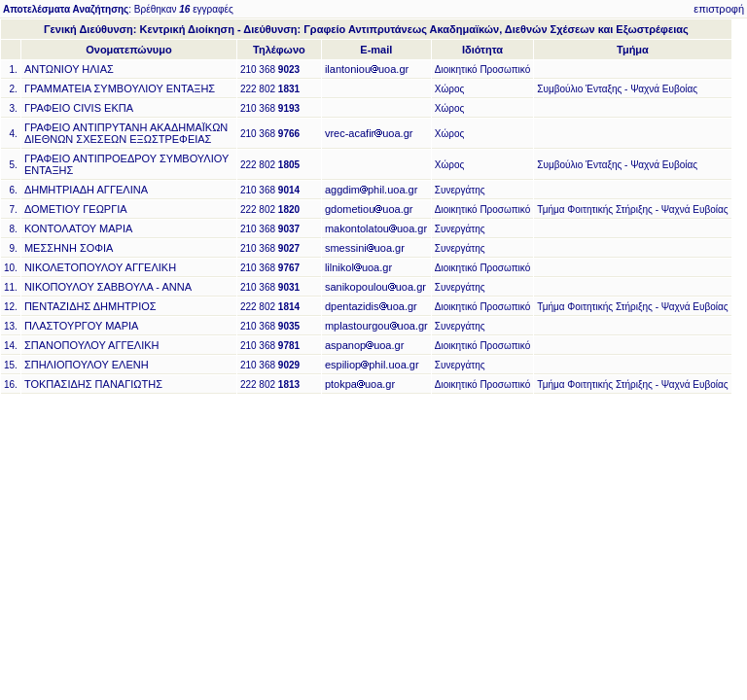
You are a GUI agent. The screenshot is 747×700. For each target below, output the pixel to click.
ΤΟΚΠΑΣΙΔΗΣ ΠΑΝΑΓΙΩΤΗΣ (93, 384)
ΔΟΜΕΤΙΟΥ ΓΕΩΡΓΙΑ (76, 209)
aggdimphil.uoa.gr (371, 190)
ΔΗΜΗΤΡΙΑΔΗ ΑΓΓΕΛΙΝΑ (86, 190)
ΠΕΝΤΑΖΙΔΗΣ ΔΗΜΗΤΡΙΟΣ (90, 306)
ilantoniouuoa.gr (367, 69)
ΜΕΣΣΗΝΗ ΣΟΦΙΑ (69, 248)
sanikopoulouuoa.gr (375, 287)
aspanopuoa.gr (364, 345)
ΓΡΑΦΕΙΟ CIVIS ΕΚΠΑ (79, 108)
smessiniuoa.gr (365, 248)
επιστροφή (719, 9)
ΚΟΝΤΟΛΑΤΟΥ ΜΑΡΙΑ (78, 228)
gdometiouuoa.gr (369, 209)
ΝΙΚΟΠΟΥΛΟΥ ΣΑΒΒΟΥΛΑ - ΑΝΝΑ (108, 287)
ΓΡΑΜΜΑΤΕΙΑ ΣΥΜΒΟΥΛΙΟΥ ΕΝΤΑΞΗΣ (120, 88)
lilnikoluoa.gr (358, 267)
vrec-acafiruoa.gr (369, 133)
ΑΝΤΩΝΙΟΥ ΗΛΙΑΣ (69, 69)
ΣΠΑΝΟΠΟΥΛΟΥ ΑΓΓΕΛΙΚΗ (92, 345)
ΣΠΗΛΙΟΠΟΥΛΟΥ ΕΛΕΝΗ (87, 365)
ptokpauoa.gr (360, 384)
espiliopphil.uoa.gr (372, 365)
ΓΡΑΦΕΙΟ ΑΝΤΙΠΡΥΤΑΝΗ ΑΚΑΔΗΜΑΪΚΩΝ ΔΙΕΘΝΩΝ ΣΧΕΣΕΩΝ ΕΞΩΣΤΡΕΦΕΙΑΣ (126, 133)
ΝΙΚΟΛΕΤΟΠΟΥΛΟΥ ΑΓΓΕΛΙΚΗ (100, 267)
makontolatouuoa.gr (376, 228)
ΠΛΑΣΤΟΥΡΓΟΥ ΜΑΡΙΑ (82, 326)
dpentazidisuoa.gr (371, 306)
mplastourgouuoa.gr (376, 326)
